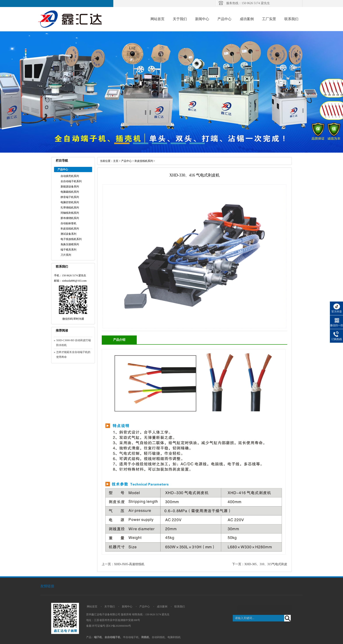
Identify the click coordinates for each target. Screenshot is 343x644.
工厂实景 (269, 19)
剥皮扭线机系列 (70, 229)
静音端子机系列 (70, 197)
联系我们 (291, 19)
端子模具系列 (68, 250)
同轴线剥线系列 (70, 213)
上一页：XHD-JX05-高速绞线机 (123, 564)
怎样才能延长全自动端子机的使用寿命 (73, 355)
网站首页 (157, 19)
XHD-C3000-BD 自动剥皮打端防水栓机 (73, 343)
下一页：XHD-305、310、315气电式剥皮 (260, 564)
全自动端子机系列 (71, 181)
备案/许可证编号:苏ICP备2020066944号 (109, 626)
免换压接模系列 (70, 244)
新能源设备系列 (70, 187)
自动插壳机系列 (70, 176)
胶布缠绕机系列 (70, 218)
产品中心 (224, 19)
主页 (116, 161)
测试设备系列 (68, 234)
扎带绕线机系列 (70, 208)
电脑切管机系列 (70, 202)
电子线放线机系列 (71, 239)
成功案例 (247, 19)
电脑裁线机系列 (70, 192)
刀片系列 (66, 255)
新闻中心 (202, 19)
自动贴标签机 (68, 223)
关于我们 (180, 19)
